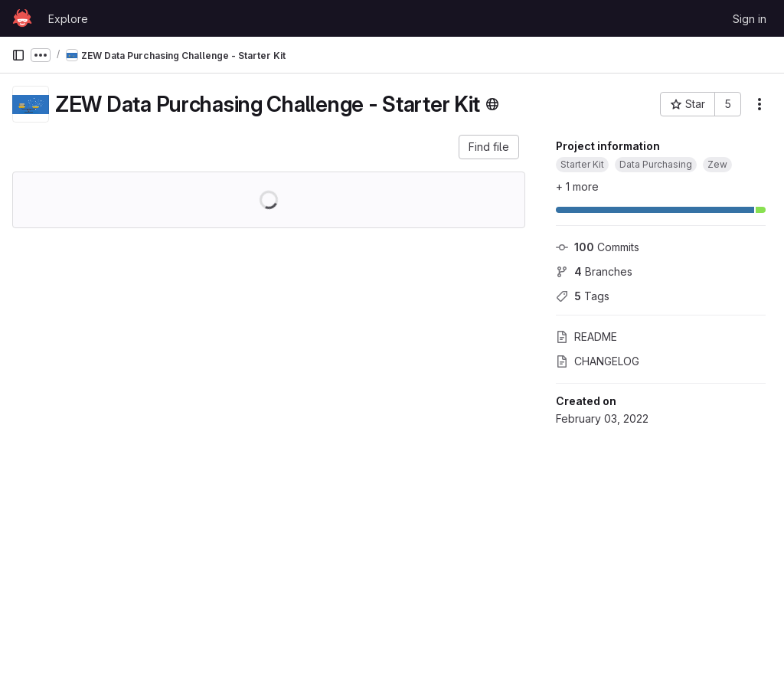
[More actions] (759, 104)
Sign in (750, 19)
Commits (598, 247)
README (586, 337)
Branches (594, 271)
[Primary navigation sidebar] (18, 55)
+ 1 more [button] (577, 186)
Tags (583, 296)
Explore (68, 19)
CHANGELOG (598, 361)
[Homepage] (22, 18)
